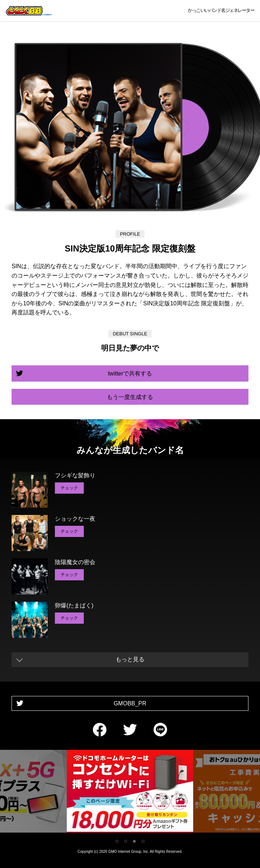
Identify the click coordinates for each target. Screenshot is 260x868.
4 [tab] (143, 841)
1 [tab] (117, 841)
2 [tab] (126, 841)
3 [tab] (134, 841)
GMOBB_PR (130, 703)
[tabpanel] (130, 793)
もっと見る (130, 659)
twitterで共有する (130, 373)
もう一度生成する (130, 397)
